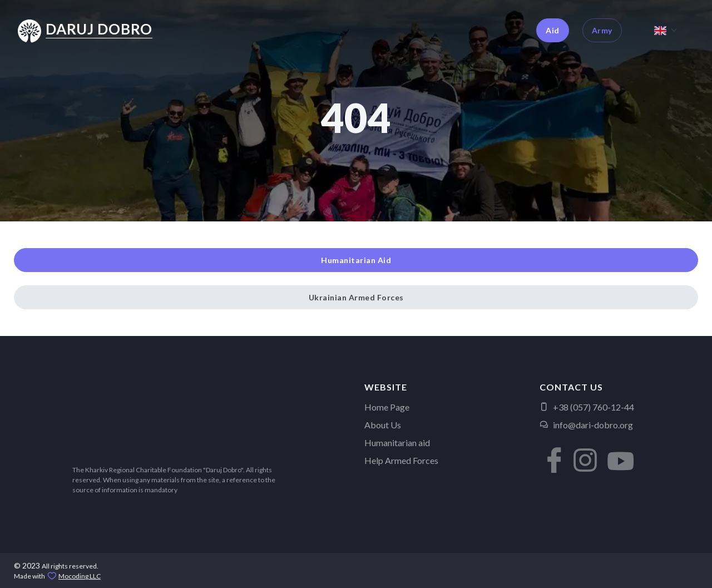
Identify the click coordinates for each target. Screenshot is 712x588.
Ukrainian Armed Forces (356, 297)
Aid (553, 30)
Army (602, 30)
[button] (551, 452)
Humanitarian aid (397, 443)
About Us (383, 425)
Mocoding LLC (80, 576)
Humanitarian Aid (356, 260)
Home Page (387, 407)
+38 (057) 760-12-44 (587, 407)
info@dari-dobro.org (586, 425)
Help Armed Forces (401, 460)
